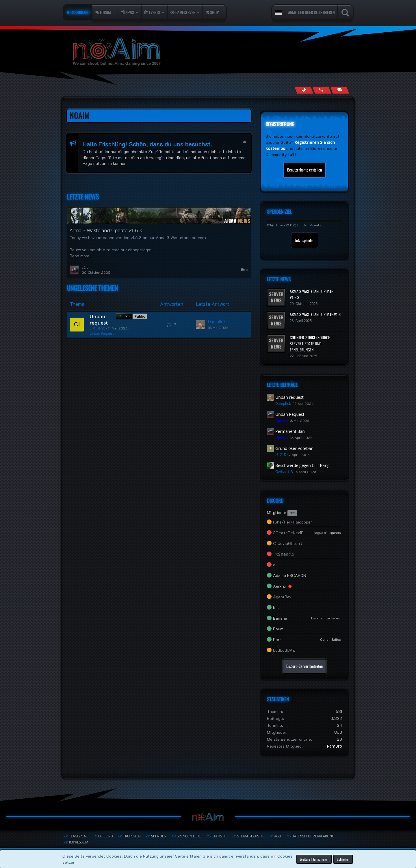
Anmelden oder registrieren (311, 12)
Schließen (343, 859)
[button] (278, 12)
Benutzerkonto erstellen (304, 170)
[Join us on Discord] (340, 90)
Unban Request (102, 333)
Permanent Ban (290, 431)
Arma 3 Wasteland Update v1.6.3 (106, 230)
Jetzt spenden (305, 240)
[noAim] (208, 52)
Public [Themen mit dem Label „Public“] (140, 316)
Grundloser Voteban (294, 448)
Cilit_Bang (97, 328)
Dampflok (217, 322)
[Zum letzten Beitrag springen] (200, 325)
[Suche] (345, 12)
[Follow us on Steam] (304, 90)
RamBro (334, 746)
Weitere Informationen (314, 859)
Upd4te (282, 421)
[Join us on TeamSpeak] (322, 90)
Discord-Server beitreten (304, 666)
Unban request (99, 320)
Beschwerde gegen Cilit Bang (302, 465)
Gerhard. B (284, 472)
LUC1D (281, 455)
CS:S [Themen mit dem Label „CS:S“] (126, 316)
